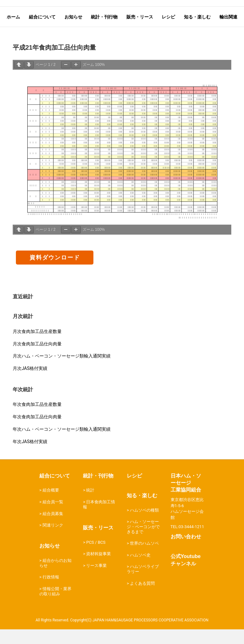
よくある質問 (142, 598)
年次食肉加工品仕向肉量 (37, 432)
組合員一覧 (53, 517)
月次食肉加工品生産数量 (37, 346)
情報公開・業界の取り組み (55, 607)
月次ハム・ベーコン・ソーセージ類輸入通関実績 (62, 371)
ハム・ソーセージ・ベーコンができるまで (143, 542)
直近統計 (23, 312)
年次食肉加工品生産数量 (37, 420)
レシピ (134, 491)
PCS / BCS (96, 557)
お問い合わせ (186, 552)
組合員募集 (53, 529)
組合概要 (51, 505)
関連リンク (53, 540)
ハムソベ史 (140, 570)
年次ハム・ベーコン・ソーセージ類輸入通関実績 (62, 444)
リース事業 (96, 581)
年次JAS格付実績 (30, 456)
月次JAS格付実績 (30, 384)
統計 (90, 505)
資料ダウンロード (55, 273)
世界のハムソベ (144, 559)
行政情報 (51, 592)
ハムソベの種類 (144, 525)
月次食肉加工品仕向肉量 (37, 359)
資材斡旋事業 (98, 569)
